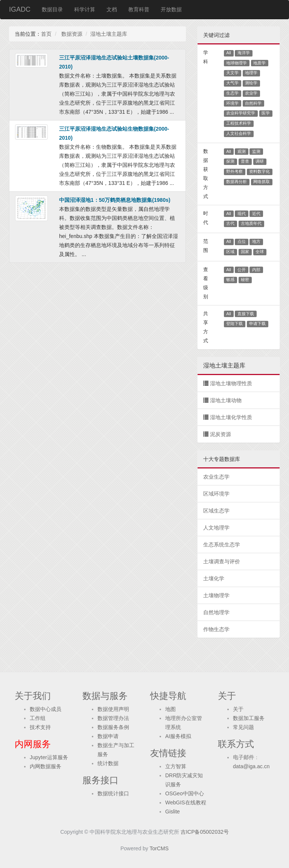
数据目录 (52, 9)
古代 (230, 223)
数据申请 (108, 736)
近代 (256, 214)
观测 (242, 151)
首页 (46, 34)
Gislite (173, 812)
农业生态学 (216, 477)
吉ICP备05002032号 (205, 832)
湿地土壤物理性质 (231, 383)
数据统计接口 (113, 793)
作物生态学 (216, 629)
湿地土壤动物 (226, 400)
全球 (260, 252)
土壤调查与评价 (222, 561)
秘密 (245, 279)
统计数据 (108, 763)
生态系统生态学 (222, 545)
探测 (230, 161)
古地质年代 (251, 223)
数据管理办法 (113, 718)
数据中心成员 (46, 709)
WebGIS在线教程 (186, 802)
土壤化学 (214, 578)
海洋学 (244, 53)
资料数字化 (259, 171)
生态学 (232, 93)
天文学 (232, 73)
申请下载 (257, 323)
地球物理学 (237, 63)
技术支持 (40, 727)
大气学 (232, 83)
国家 (245, 252)
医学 (266, 113)
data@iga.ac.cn (251, 766)
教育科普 (139, 9)
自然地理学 (216, 612)
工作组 (38, 718)
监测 (256, 151)
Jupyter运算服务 (49, 757)
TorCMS (159, 848)
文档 (112, 9)
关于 (238, 709)
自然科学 (253, 103)
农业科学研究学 (241, 113)
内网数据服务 (46, 766)
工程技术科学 (239, 123)
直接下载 (246, 314)
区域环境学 (216, 494)
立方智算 (176, 766)
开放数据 (171, 9)
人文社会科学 (239, 133)
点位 (242, 241)
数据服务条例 (113, 727)
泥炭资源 (221, 434)
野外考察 (234, 171)
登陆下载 (234, 323)
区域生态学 (216, 511)
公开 (242, 270)
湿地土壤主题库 (109, 34)
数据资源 (71, 34)
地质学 (259, 63)
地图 (170, 709)
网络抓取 (262, 182)
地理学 (251, 73)
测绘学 (251, 83)
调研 (260, 161)
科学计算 (85, 9)
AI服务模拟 (178, 736)
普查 (245, 161)
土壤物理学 (216, 595)
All (229, 53)
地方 (256, 241)
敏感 (230, 279)
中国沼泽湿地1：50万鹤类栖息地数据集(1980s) (115, 200)
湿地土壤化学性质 (231, 417)
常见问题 (243, 727)
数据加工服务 (249, 718)
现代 (242, 214)
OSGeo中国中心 (185, 793)
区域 (230, 252)
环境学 (232, 103)
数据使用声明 (113, 709)
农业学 (251, 93)
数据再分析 (237, 182)
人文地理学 (216, 528)
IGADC (20, 9)
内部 (256, 270)
